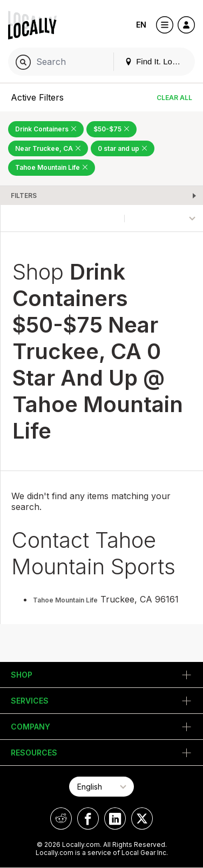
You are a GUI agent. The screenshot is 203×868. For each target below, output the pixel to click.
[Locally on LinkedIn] (115, 819)
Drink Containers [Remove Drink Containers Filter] (46, 129)
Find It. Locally (157, 61)
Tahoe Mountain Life (65, 600)
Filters (24, 196)
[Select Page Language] (101, 787)
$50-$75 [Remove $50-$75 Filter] (111, 129)
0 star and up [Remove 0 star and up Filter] (123, 148)
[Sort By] (164, 218)
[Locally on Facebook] (88, 819)
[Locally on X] (142, 819)
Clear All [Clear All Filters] (174, 98)
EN (141, 25)
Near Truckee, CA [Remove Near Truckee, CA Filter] (48, 148)
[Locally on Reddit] (61, 819)
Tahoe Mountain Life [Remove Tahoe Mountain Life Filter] (52, 167)
